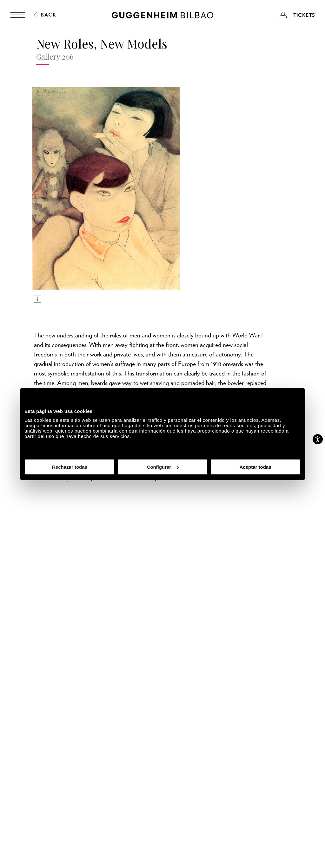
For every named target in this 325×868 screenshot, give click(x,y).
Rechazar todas (70, 467)
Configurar (163, 467)
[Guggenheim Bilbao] (162, 16)
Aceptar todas (255, 467)
